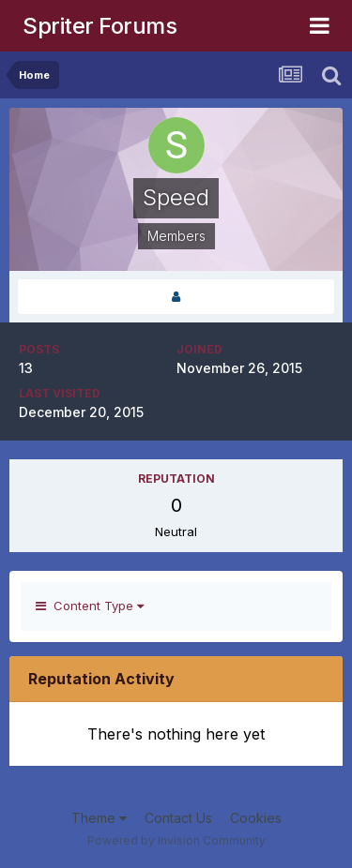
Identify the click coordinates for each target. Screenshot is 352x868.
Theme (99, 818)
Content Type (90, 606)
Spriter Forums (99, 26)
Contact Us (178, 818)
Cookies (256, 818)
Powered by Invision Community (176, 840)
